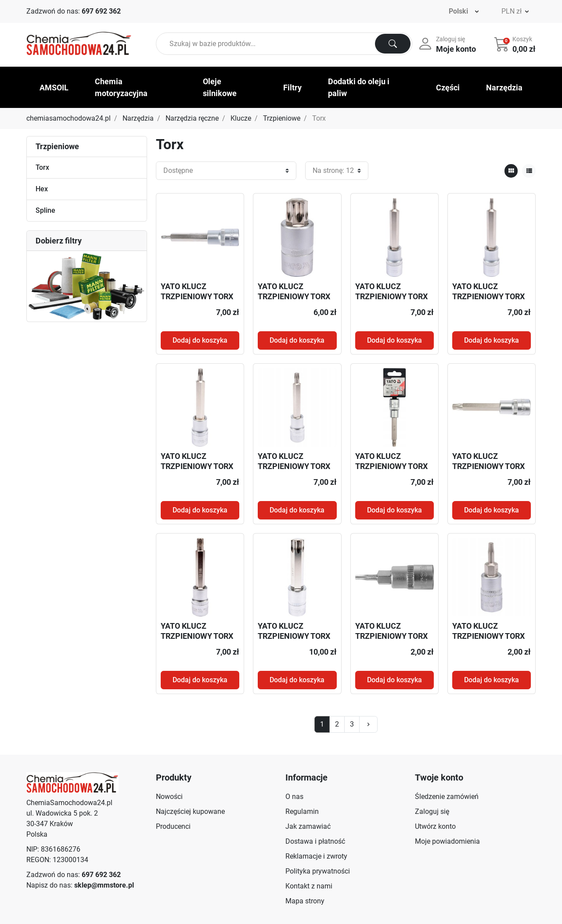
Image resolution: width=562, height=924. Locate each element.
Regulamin (302, 811)
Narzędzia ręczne (192, 118)
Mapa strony (305, 901)
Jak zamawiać (308, 826)
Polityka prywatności (318, 871)
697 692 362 (101, 11)
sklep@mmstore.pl (104, 885)
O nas (294, 797)
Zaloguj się (432, 811)
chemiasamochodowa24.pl (68, 118)
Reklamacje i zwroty (316, 856)
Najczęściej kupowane (190, 811)
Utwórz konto (435, 826)
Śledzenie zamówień (447, 797)
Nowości (169, 797)
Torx (42, 167)
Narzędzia (138, 118)
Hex (42, 189)
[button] (516, 44)
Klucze (241, 118)
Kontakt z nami (309, 886)
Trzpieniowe (282, 118)
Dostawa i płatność (315, 841)
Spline (45, 210)
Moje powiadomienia (447, 841)
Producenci (173, 826)
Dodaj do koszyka (200, 340)
